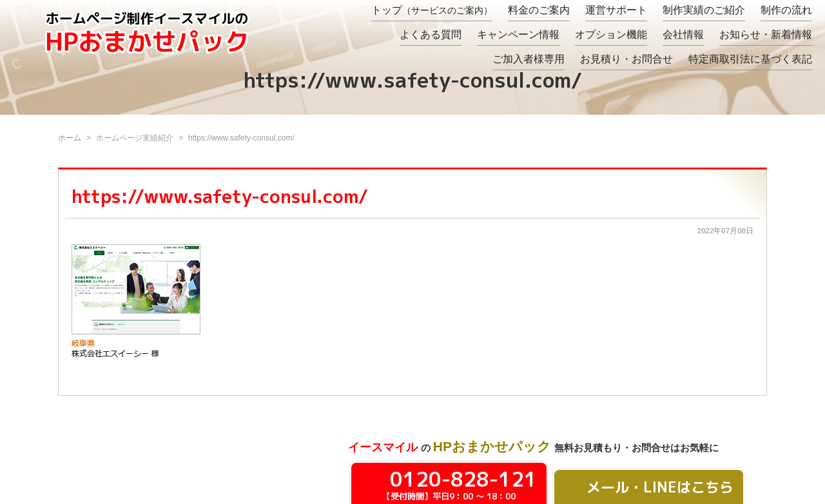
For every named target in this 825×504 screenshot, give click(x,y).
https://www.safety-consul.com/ (220, 196)
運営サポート (616, 10)
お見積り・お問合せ (626, 59)
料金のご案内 (539, 10)
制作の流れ (786, 10)
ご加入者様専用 (529, 59)
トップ (432, 10)
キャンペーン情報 (518, 34)
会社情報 (683, 34)
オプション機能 (611, 34)
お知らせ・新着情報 (766, 34)
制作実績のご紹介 (704, 10)
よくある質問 (431, 34)
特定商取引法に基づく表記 (750, 59)
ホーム (70, 138)
